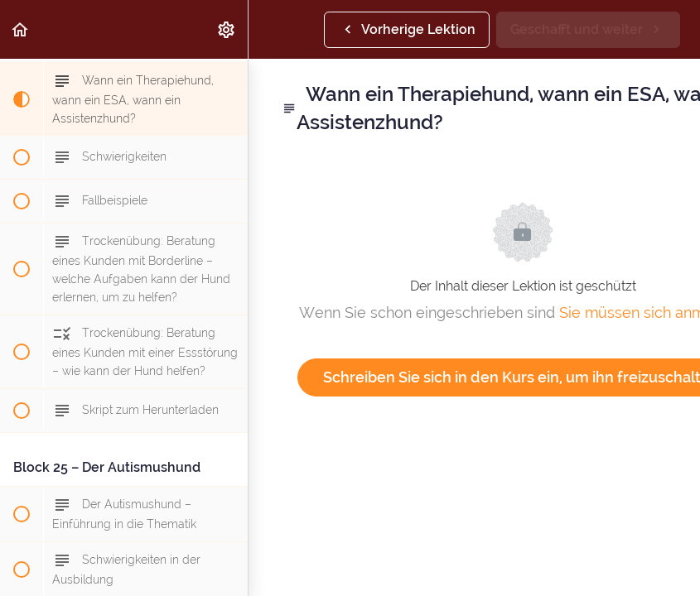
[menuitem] (227, 29)
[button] (21, 29)
